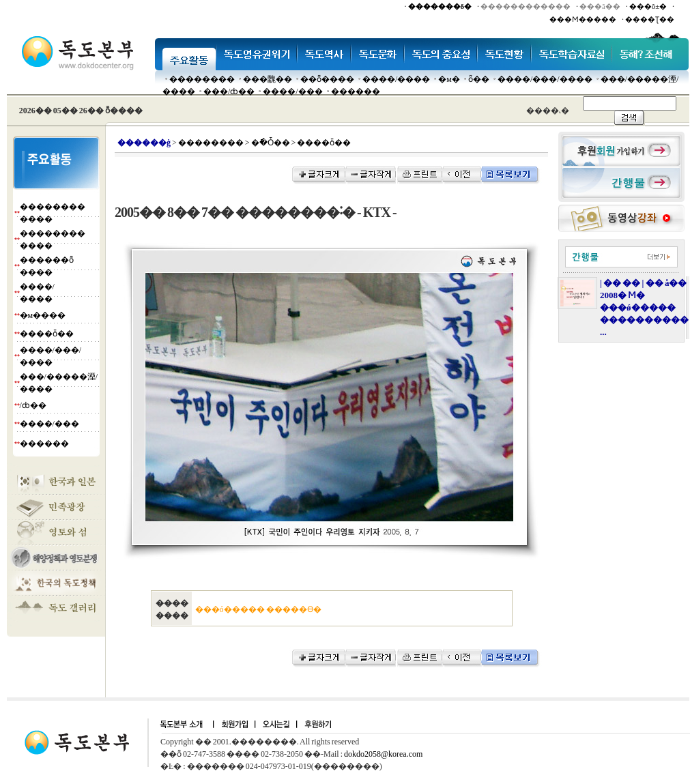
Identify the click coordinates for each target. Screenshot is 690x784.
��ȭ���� (327, 79)
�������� (202, 79)
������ (356, 91)
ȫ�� (479, 79)
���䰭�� (268, 79)
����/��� (292, 91)
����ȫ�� (47, 334)
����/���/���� (545, 79)
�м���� (43, 315)
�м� (449, 79)
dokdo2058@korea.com (383, 754)
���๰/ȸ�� (229, 91)
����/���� (396, 79)
